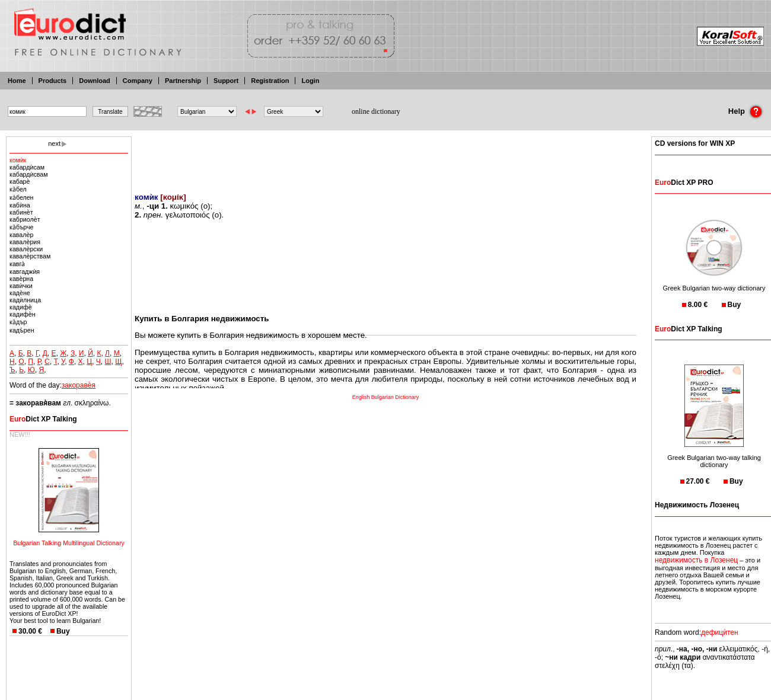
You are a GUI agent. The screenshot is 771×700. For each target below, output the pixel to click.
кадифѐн (23, 314)
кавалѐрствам (30, 256)
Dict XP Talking (43, 419)
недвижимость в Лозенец (696, 560)
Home (17, 81)
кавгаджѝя (25, 271)
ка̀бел (18, 189)
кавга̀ (17, 264)
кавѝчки (21, 286)
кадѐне (20, 293)
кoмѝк (18, 160)
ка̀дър (18, 322)
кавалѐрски (26, 249)
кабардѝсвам (29, 174)
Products (53, 81)
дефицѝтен (720, 632)
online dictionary (376, 111)
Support (226, 81)
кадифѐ (21, 307)
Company (138, 81)
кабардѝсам (27, 167)
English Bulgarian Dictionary (386, 397)
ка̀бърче (21, 227)
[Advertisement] (385, 157)
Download (95, 81)
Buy (63, 631)
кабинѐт (21, 212)
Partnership (183, 81)
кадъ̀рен (22, 330)
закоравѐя (79, 385)
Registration (270, 81)
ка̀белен (21, 197)
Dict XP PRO (684, 183)
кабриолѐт (25, 219)
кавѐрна (21, 279)
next (54, 143)
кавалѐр (21, 235)
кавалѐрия (25, 242)
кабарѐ (20, 181)
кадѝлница (25, 300)
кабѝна (20, 205)
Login (310, 81)
